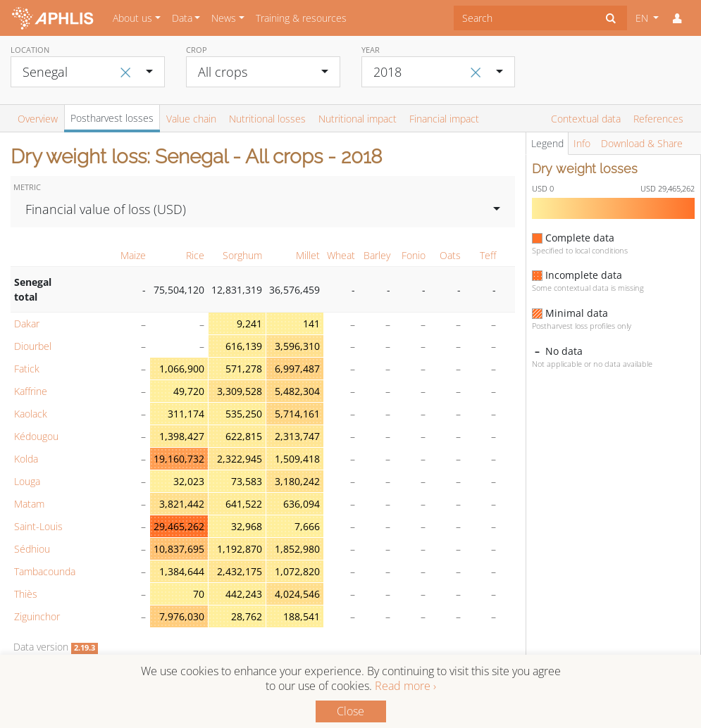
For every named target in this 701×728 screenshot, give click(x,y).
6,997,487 (297, 369)
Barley (377, 255)
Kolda (26, 459)
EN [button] (643, 18)
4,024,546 (297, 594)
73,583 (247, 481)
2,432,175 (240, 571)
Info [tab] (582, 143)
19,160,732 (179, 459)
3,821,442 (182, 504)
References (658, 119)
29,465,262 (179, 526)
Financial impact (444, 119)
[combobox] (525, 18)
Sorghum (242, 255)
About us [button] (132, 18)
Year (371, 50)
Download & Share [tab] (642, 143)
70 (199, 594)
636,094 (302, 504)
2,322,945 (240, 459)
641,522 (244, 504)
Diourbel (33, 346)
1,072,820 (297, 571)
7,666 (307, 526)
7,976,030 (182, 616)
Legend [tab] (547, 143)
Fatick (27, 369)
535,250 (244, 414)
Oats (450, 255)
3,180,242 (297, 481)
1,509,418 (297, 459)
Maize (133, 255)
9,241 (249, 324)
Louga (27, 481)
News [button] (224, 18)
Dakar (27, 324)
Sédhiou (32, 549)
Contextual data (586, 119)
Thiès (26, 594)
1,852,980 (297, 549)
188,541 (302, 616)
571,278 (244, 369)
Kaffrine (31, 391)
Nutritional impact (358, 119)
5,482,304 (297, 391)
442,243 (244, 594)
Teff (488, 255)
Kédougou (36, 436)
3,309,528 (240, 391)
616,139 (244, 346)
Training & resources (301, 18)
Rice (195, 255)
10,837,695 (179, 549)
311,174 (186, 414)
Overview (38, 119)
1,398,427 (182, 436)
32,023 (189, 481)
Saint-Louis (38, 526)
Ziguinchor (37, 616)
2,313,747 (297, 436)
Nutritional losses (267, 119)
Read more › (405, 686)
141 (311, 324)
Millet (308, 255)
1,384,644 (182, 571)
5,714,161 (297, 414)
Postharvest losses (112, 118)
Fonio (414, 255)
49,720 (189, 391)
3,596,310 (297, 346)
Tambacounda (45, 571)
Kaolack (31, 414)
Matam (29, 504)
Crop (197, 50)
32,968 (247, 526)
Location (30, 50)
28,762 (247, 616)
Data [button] (182, 18)
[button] (677, 18)
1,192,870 (240, 549)
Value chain (191, 119)
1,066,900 (182, 369)
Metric (27, 187)
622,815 (244, 436)
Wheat (341, 255)
